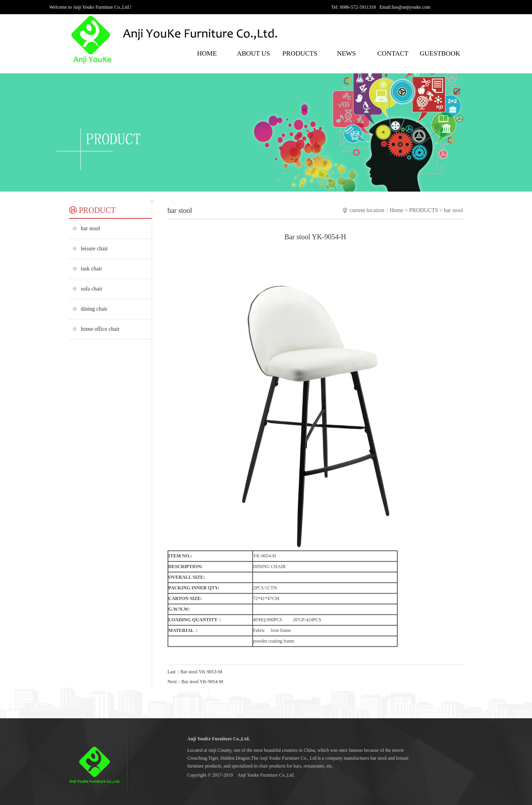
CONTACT (393, 53)
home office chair (100, 329)
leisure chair (94, 249)
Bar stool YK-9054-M (202, 682)
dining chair (94, 309)
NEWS (346, 53)
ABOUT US (253, 53)
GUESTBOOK (439, 53)
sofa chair (92, 289)
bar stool (90, 228)
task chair (91, 269)
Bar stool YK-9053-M (201, 672)
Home (396, 210)
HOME (207, 53)
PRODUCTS (300, 53)
